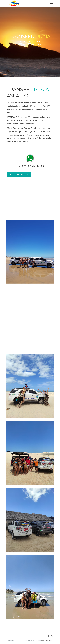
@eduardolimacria (47, 640)
